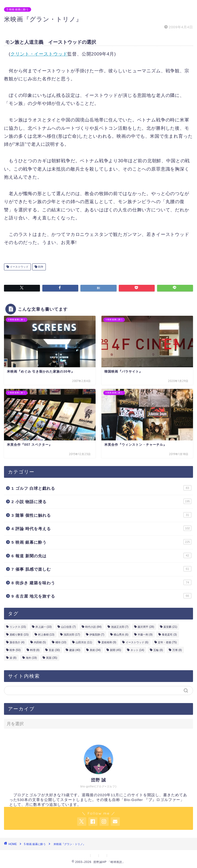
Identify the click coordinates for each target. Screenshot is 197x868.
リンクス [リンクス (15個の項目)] (18, 627)
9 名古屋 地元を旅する (101, 596)
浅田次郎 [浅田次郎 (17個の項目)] (72, 635)
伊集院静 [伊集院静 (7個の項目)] (97, 635)
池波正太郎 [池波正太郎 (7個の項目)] (120, 627)
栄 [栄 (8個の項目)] (13, 658)
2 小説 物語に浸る (101, 501)
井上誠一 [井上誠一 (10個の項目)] (44, 627)
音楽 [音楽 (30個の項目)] (54, 650)
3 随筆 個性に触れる (101, 515)
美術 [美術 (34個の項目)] (95, 650)
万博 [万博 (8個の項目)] (177, 650)
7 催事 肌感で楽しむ (101, 569)
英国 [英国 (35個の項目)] (52, 658)
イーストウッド (19, 267)
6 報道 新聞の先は (101, 555)
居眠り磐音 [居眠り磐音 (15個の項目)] (19, 635)
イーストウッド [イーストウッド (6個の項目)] (137, 642)
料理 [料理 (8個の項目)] (35, 650)
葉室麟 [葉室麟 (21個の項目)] (170, 627)
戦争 (40, 267)
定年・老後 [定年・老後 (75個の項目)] (167, 642)
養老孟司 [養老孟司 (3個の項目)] (169, 635)
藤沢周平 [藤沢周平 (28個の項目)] (146, 627)
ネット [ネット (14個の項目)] (137, 650)
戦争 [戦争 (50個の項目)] (15, 650)
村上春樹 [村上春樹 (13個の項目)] (46, 635)
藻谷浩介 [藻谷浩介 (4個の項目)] (17, 642)
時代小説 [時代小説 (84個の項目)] (93, 627)
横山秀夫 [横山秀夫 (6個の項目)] (121, 635)
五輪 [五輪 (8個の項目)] (158, 650)
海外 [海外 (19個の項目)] (31, 658)
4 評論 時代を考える (101, 528)
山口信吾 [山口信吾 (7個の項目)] (68, 627)
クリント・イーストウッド (39, 54)
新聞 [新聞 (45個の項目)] (115, 650)
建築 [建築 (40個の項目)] (75, 650)
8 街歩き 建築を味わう (101, 582)
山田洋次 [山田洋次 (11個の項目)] (84, 642)
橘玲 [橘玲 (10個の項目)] (61, 642)
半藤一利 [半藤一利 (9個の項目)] (145, 635)
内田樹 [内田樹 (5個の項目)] (40, 642)
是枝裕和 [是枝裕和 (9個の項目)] (109, 642)
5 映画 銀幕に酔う (18, 9)
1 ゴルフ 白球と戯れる (101, 488)
